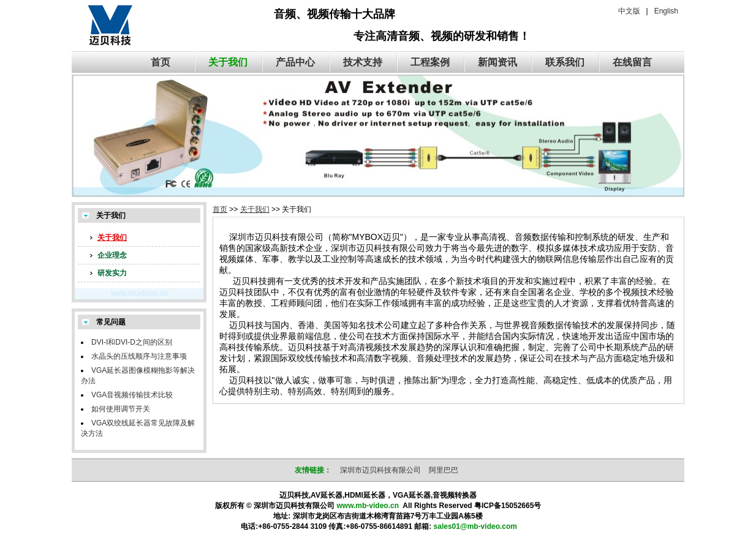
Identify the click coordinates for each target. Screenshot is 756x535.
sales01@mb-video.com (475, 526)
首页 (161, 62)
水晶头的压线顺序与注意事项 (139, 356)
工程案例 (430, 62)
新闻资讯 (497, 62)
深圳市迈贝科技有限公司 (380, 470)
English (666, 11)
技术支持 (363, 62)
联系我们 (565, 62)
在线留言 (632, 62)
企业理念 (112, 255)
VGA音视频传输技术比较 (132, 395)
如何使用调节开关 (121, 409)
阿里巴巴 (444, 470)
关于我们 (228, 62)
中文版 (629, 11)
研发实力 (112, 273)
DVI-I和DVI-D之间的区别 (132, 342)
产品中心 (295, 62)
